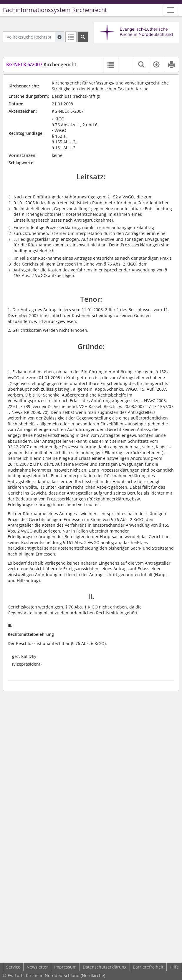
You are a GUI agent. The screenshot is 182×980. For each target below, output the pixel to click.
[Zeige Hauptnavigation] (171, 10)
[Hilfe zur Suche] (59, 37)
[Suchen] (83, 37)
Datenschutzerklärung (105, 967)
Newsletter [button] (37, 967)
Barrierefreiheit (148, 967)
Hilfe (174, 967)
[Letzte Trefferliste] (71, 37)
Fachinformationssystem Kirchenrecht (55, 10)
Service (13, 967)
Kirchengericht (41, 64)
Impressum (65, 967)
